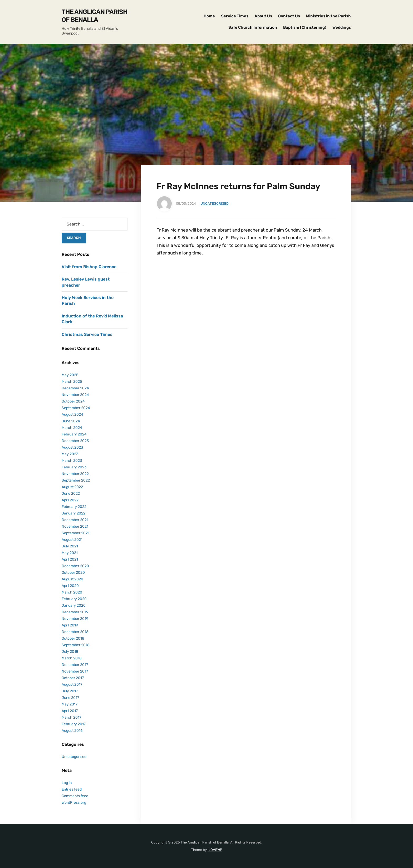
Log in (67, 783)
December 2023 (75, 441)
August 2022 (72, 487)
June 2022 (71, 494)
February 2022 (74, 507)
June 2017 (70, 698)
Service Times (235, 16)
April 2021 (70, 559)
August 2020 (72, 579)
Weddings (342, 27)
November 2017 (75, 671)
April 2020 (70, 586)
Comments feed (75, 796)
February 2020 (74, 599)
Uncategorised (215, 203)
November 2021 (75, 526)
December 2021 (75, 520)
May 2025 (70, 375)
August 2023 (72, 447)
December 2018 (75, 632)
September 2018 (76, 645)
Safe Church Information (253, 27)
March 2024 (72, 428)
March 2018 (72, 658)
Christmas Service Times (87, 334)
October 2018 (73, 638)
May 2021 (70, 553)
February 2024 (74, 434)
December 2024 (75, 388)
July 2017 (70, 691)
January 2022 (73, 513)
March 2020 (72, 592)
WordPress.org (74, 803)
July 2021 (70, 546)
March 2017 (71, 717)
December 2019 (75, 612)
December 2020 (75, 566)
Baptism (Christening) (305, 27)
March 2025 (72, 382)
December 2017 (75, 665)
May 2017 (70, 704)
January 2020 (74, 605)
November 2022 (75, 474)
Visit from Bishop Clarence (89, 267)
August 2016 (72, 731)
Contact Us (289, 16)
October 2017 (73, 678)
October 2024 (73, 401)
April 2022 (70, 500)
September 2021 (75, 533)
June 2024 (71, 421)
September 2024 (76, 408)
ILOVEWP (215, 850)
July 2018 (70, 652)
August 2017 (72, 685)
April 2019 (70, 625)
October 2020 (73, 573)
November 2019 (75, 619)
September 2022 (76, 480)
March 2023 (72, 461)
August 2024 (72, 415)
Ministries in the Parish (328, 16)
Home (209, 16)
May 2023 (70, 454)
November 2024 (75, 395)
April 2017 (70, 711)
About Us (263, 16)
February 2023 (74, 467)
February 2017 (74, 724)
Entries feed (72, 789)
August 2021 (72, 540)
